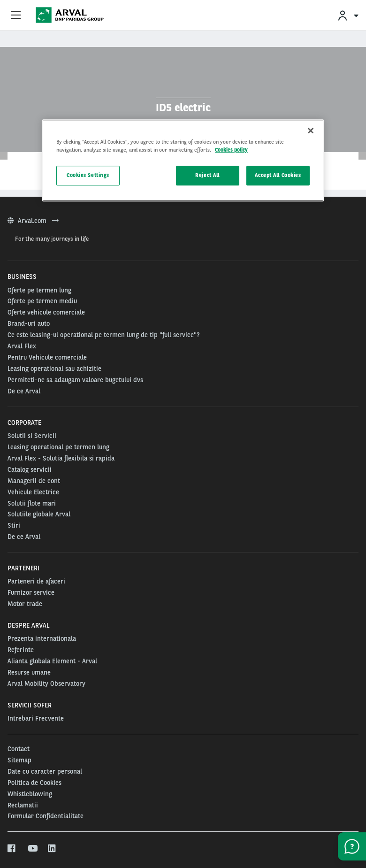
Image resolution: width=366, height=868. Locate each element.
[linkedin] (52, 849)
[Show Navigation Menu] (16, 15)
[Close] (311, 131)
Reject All (207, 176)
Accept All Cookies (278, 176)
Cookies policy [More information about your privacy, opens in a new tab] (231, 150)
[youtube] (32, 849)
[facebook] (12, 849)
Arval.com (33, 221)
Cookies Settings (88, 176)
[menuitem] (348, 15)
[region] (183, 161)
